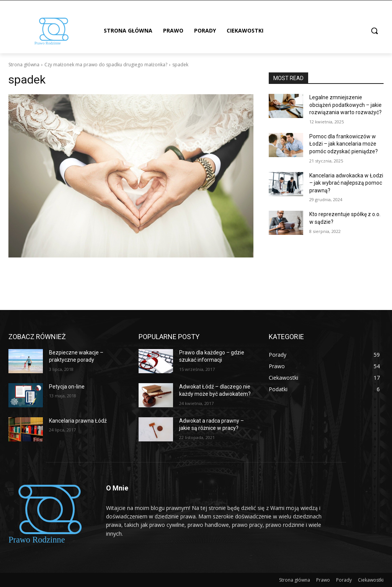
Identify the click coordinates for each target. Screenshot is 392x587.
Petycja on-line (67, 387)
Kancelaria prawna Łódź (78, 421)
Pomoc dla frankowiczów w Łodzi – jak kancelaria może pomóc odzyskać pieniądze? (344, 144)
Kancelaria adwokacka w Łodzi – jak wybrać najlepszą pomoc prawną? (346, 183)
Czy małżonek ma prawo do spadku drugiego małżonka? (106, 65)
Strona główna (24, 65)
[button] (374, 31)
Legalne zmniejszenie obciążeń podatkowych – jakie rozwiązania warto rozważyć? (345, 105)
